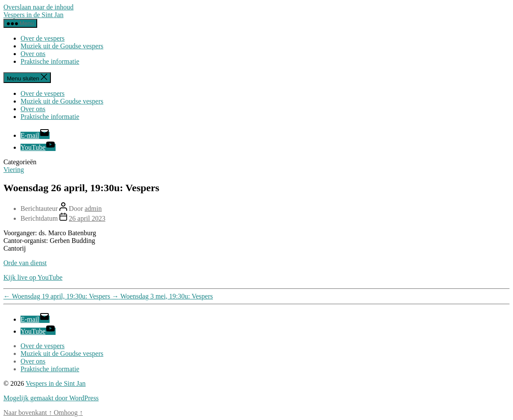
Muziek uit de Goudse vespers (62, 46)
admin (93, 209)
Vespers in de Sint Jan (33, 15)
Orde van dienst (25, 263)
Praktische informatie (50, 61)
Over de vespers (43, 38)
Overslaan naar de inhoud (38, 7)
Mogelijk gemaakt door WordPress (51, 398)
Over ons (33, 54)
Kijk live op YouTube (33, 277)
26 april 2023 (87, 218)
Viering (14, 170)
